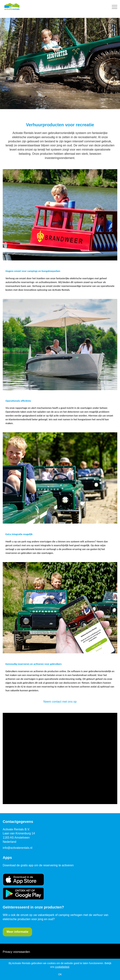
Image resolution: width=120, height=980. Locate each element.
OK (60, 974)
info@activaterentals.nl (18, 848)
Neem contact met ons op (60, 702)
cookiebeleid (62, 967)
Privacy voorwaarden (16, 952)
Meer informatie (17, 932)
